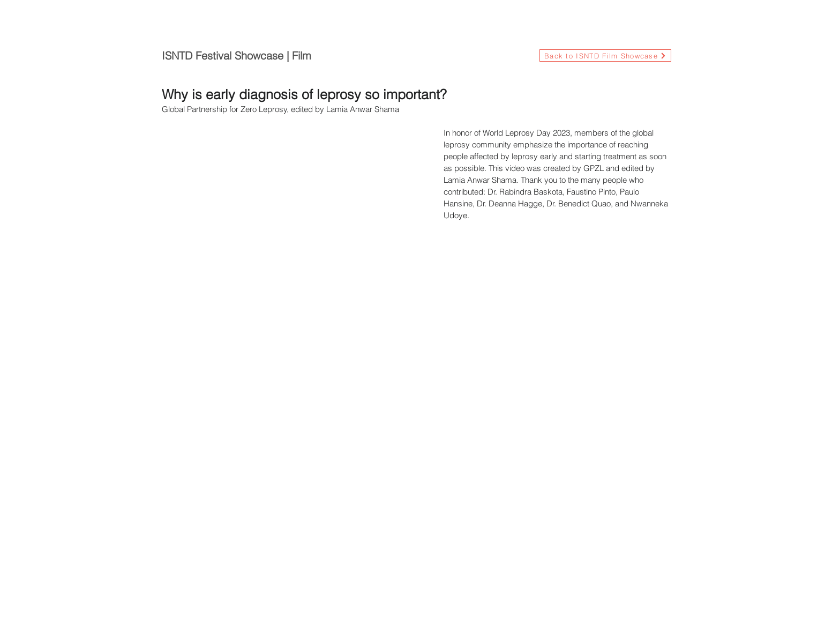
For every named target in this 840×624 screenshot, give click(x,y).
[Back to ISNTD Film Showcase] (605, 55)
